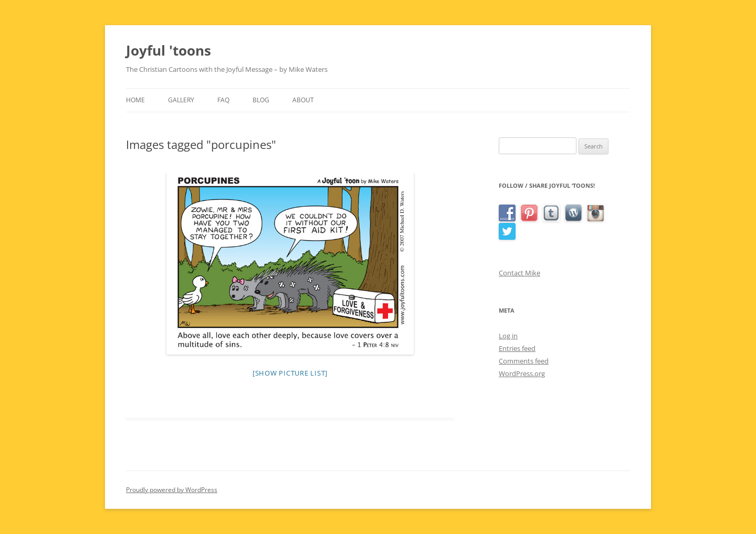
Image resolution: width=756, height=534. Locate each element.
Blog (261, 100)
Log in (508, 336)
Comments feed (524, 361)
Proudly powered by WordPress (172, 490)
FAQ (223, 100)
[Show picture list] (290, 373)
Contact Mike (519, 273)
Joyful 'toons (169, 50)
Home (135, 100)
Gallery (181, 100)
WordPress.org (522, 373)
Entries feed (517, 348)
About (303, 100)
